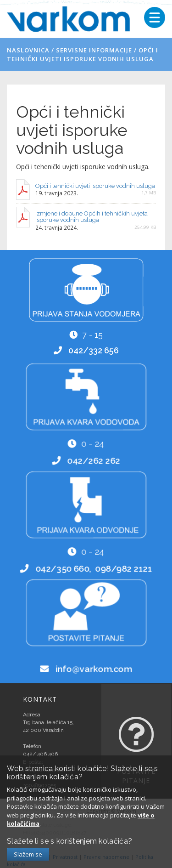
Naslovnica (28, 50)
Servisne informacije (94, 50)
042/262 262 (94, 460)
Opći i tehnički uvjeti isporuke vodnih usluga (83, 54)
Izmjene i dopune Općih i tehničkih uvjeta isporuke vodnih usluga (92, 217)
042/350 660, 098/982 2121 (94, 568)
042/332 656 (93, 350)
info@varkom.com (94, 669)
